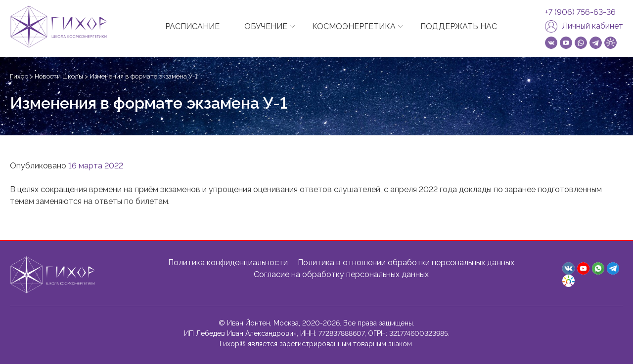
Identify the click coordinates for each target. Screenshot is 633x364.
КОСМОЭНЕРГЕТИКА (354, 26)
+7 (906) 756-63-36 (580, 12)
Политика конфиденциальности (228, 263)
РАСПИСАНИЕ (192, 26)
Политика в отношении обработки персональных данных (406, 263)
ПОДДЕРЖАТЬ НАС (459, 26)
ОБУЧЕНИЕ (266, 26)
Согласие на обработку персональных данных (341, 274)
